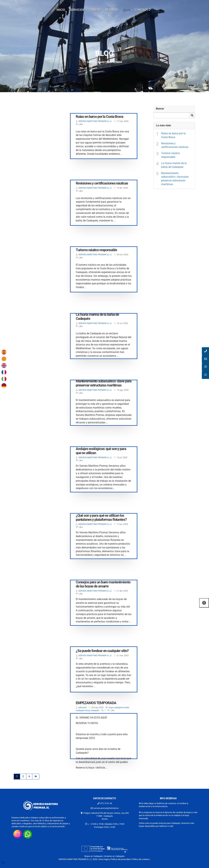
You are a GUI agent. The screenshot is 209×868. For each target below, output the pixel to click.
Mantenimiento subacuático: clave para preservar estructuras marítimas (175, 179)
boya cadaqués (116, 707)
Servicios (77, 10)
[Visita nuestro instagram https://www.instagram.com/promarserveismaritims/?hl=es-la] (18, 834)
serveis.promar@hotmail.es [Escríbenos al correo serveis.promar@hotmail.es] (106, 808)
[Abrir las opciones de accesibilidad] (204, 603)
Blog (126, 10)
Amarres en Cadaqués (114, 856)
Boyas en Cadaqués (94, 856)
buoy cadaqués (92, 710)
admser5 (82, 707)
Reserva (112, 10)
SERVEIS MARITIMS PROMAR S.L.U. (95, 121)
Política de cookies (140, 859)
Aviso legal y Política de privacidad (114, 859)
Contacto (143, 10)
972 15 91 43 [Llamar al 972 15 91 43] (106, 803)
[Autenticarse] (4, 862)
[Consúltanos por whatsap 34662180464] (28, 834)
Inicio (61, 10)
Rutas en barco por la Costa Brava (173, 135)
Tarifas (95, 10)
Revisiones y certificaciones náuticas (175, 145)
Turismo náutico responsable (171, 155)
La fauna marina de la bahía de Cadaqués (174, 165)
